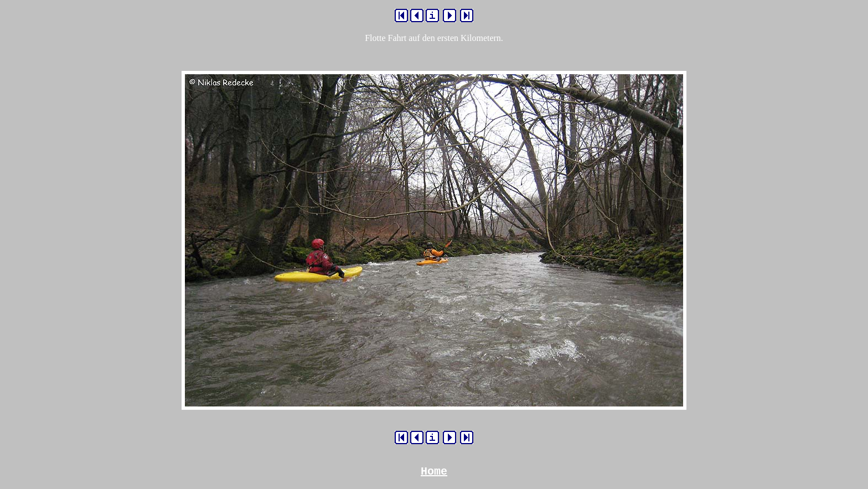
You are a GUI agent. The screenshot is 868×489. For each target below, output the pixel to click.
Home (434, 473)
